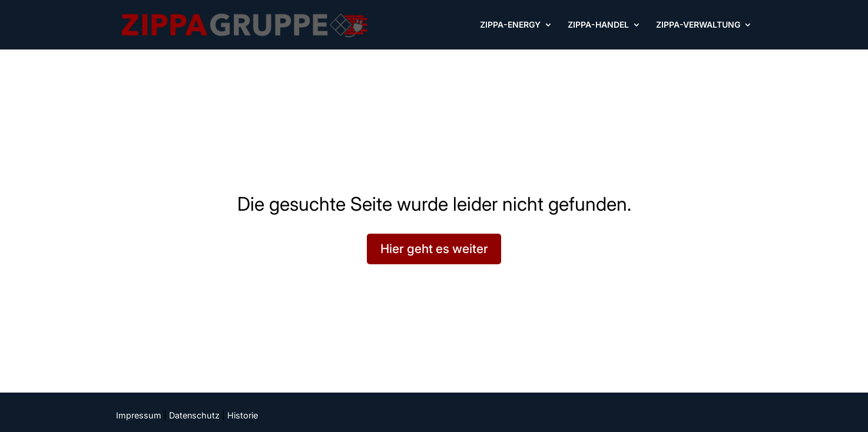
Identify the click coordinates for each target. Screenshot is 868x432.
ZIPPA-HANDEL (598, 25)
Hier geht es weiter (434, 249)
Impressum (139, 415)
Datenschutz (194, 415)
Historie (243, 415)
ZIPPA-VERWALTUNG (698, 25)
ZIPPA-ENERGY (510, 25)
